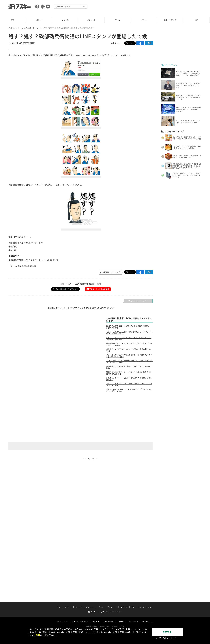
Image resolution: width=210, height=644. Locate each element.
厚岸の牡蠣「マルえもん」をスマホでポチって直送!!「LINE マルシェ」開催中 (129, 344)
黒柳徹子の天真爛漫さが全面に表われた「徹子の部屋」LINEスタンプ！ (128, 327)
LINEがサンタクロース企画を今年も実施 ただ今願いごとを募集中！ (129, 379)
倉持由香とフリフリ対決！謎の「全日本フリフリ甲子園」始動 (129, 367)
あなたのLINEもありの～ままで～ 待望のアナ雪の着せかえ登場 (129, 350)
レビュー (39, 20)
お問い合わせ (108, 621)
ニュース (66, 20)
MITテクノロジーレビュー (111, 612)
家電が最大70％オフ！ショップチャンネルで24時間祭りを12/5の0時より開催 (129, 373)
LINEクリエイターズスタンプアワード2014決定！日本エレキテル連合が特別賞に (129, 339)
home (13, 28)
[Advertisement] (153, 7)
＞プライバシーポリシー (167, 638)
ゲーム (118, 20)
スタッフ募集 (133, 621)
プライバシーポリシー (80, 621)
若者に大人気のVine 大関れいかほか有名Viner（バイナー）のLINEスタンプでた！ (129, 333)
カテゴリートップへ (138, 301)
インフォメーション (30, 28)
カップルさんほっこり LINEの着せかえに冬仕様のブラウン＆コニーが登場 (129, 385)
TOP (13, 20)
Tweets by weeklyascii (90, 459)
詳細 (38, 635)
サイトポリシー (62, 621)
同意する (167, 632)
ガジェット (92, 20)
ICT (197, 20)
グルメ (144, 20)
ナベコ (117, 43)
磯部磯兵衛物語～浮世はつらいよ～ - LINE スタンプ (33, 260)
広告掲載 (121, 621)
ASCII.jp (92, 612)
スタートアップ (171, 20)
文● (113, 43)
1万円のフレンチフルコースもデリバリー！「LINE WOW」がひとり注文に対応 (129, 390)
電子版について (148, 621)
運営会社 (96, 621)
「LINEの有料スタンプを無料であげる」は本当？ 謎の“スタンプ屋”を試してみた (129, 362)
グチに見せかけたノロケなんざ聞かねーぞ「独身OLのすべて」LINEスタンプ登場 (129, 356)
